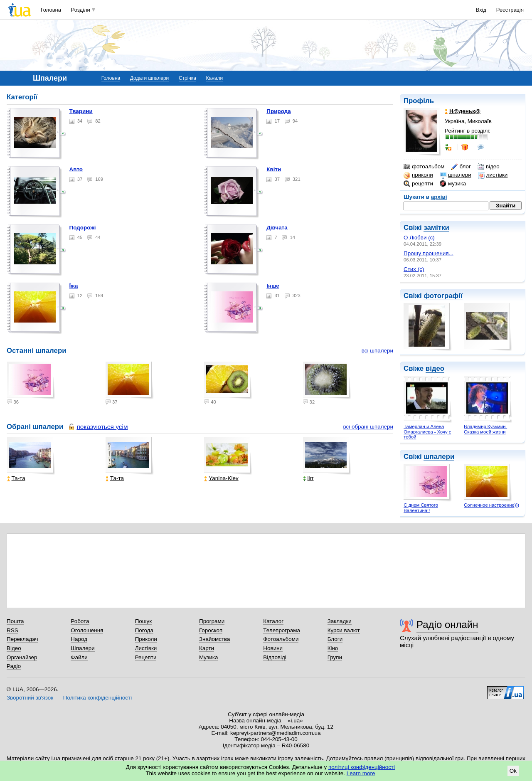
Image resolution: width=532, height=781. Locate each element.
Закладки (340, 621)
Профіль (419, 101)
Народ (79, 639)
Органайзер (22, 657)
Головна (51, 10)
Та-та (16, 478)
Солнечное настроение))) (491, 505)
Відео (14, 648)
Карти (207, 648)
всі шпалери (377, 351)
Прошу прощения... (429, 253)
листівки (493, 175)
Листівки (146, 648)
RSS (12, 630)
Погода (144, 630)
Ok (513, 771)
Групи (335, 657)
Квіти (274, 169)
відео (489, 167)
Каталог (273, 621)
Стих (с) (414, 269)
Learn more (361, 773)
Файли (79, 657)
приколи (418, 175)
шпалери (456, 175)
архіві (439, 197)
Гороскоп (211, 630)
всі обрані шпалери (368, 427)
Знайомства (215, 639)
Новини (273, 648)
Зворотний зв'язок (30, 698)
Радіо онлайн (447, 625)
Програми (212, 621)
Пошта (15, 621)
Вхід (481, 10)
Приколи (146, 639)
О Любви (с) (419, 238)
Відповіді (275, 657)
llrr (308, 478)
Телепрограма (282, 630)
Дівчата (277, 228)
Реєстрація (510, 10)
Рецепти (146, 657)
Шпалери (83, 648)
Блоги (335, 639)
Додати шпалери (149, 78)
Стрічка (187, 78)
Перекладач (22, 639)
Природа (278, 111)
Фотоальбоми (281, 639)
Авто (76, 169)
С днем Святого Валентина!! (421, 508)
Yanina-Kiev (221, 478)
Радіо (14, 666)
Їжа (74, 286)
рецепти (418, 184)
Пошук (144, 621)
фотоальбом (424, 167)
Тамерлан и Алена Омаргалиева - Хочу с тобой (427, 432)
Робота (80, 621)
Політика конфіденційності (97, 698)
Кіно (333, 648)
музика (453, 184)
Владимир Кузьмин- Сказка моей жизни (485, 429)
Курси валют (344, 630)
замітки (436, 228)
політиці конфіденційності (362, 767)
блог (461, 167)
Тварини (81, 111)
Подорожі (83, 228)
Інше (273, 286)
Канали (215, 78)
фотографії (443, 296)
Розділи (81, 10)
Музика (208, 657)
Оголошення (87, 630)
